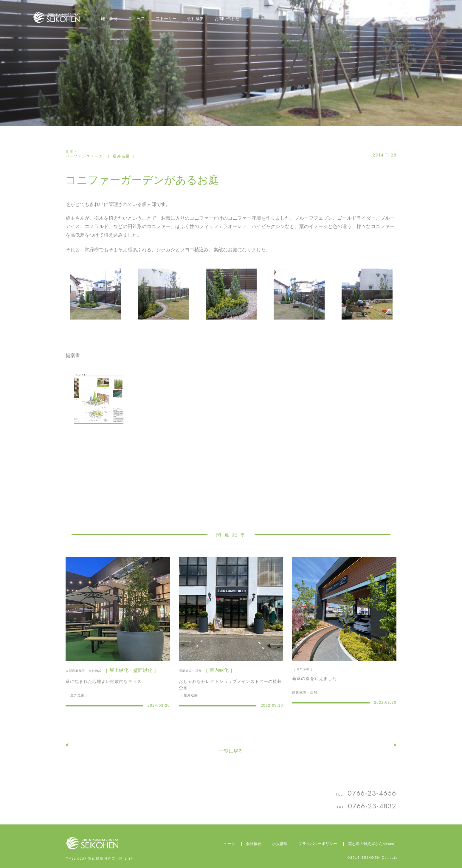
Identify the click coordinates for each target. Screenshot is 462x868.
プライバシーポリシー (318, 844)
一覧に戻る (231, 751)
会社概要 (254, 844)
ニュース (227, 844)
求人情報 (280, 844)
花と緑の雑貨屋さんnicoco (371, 844)
